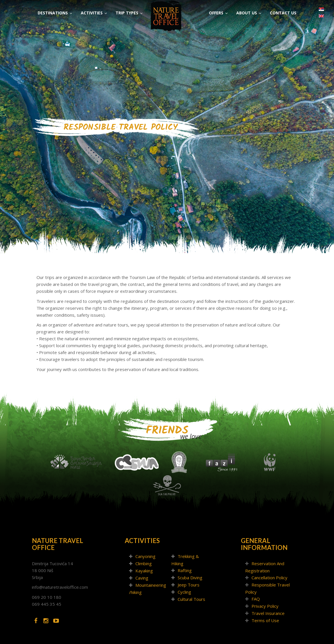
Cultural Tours (191, 599)
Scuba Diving (190, 578)
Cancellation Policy (269, 578)
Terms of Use (265, 620)
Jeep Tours (189, 585)
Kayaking (144, 571)
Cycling (184, 592)
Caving (142, 578)
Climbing (144, 563)
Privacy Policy (265, 606)
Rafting (185, 570)
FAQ (256, 599)
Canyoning (145, 556)
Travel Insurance (268, 613)
